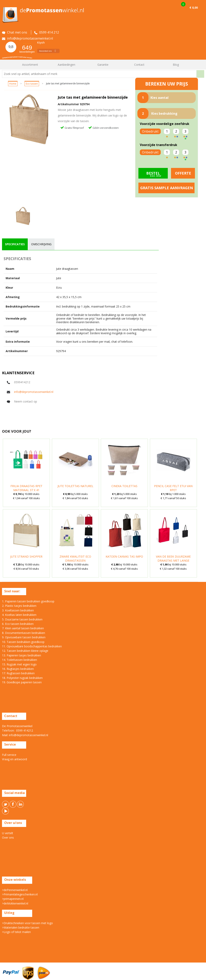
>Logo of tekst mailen (16, 932)
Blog (176, 65)
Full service (9, 755)
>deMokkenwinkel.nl (15, 903)
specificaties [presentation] (15, 244)
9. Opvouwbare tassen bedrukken (24, 637)
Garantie (103, 65)
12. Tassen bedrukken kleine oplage (25, 651)
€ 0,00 (194, 8)
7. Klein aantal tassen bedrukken (23, 628)
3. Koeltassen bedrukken (18, 610)
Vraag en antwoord (14, 759)
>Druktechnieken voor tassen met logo (27, 923)
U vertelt (8, 833)
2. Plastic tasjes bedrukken (19, 606)
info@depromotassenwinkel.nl (34, 392)
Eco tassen (32, 84)
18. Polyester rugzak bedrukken (22, 678)
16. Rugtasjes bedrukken (18, 669)
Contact (139, 65)
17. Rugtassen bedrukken (18, 673)
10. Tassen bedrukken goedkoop (23, 642)
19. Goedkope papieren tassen (22, 682)
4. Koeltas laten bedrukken (19, 615)
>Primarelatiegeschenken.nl (20, 894)
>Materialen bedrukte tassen (21, 927)
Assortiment (30, 65)
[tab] (15, 244)
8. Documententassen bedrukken (24, 633)
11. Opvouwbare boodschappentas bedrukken (32, 646)
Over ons (8, 837)
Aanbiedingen (66, 65)
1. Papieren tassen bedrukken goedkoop (28, 601)
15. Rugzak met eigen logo (19, 664)
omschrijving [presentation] (41, 244)
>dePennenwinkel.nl (15, 890)
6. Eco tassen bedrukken (18, 624)
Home (7, 65)
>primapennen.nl (13, 899)
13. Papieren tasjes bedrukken (22, 655)
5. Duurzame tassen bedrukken (22, 619)
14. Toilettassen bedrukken (20, 660)
